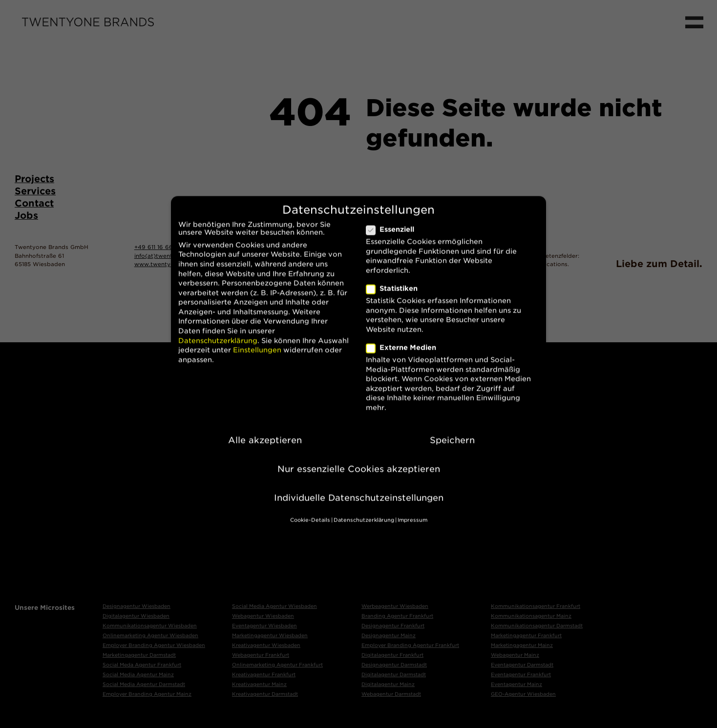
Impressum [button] (412, 510)
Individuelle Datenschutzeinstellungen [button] (359, 488)
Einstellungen (257, 340)
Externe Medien (405, 338)
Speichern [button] (452, 430)
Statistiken (396, 279)
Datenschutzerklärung (218, 331)
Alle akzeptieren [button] (265, 430)
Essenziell (394, 220)
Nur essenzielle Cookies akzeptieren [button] (359, 459)
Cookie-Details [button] (310, 510)
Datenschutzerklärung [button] (364, 510)
